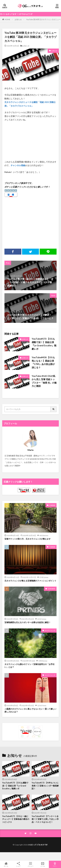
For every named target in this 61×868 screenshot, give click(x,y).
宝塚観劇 (52, 505)
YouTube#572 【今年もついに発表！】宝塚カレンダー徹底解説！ (45, 786)
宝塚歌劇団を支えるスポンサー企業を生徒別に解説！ (28, 622)
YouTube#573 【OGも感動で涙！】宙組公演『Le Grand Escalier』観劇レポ (44, 344)
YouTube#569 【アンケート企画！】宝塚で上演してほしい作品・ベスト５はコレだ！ (45, 819)
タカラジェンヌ (50, 630)
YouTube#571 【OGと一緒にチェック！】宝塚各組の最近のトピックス (16, 819)
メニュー (30, 864)
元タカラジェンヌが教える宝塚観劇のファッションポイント (30, 581)
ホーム (6, 864)
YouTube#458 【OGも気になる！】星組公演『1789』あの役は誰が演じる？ (43, 362)
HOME (7, 19)
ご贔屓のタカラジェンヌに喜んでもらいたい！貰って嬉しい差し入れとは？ (30, 710)
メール (43, 864)
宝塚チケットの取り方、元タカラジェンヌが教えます (28, 539)
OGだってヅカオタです (38, 845)
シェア (18, 864)
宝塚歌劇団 (51, 589)
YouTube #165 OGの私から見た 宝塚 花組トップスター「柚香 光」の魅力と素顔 (44, 381)
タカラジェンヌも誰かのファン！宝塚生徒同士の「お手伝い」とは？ (29, 666)
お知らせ (18, 19)
